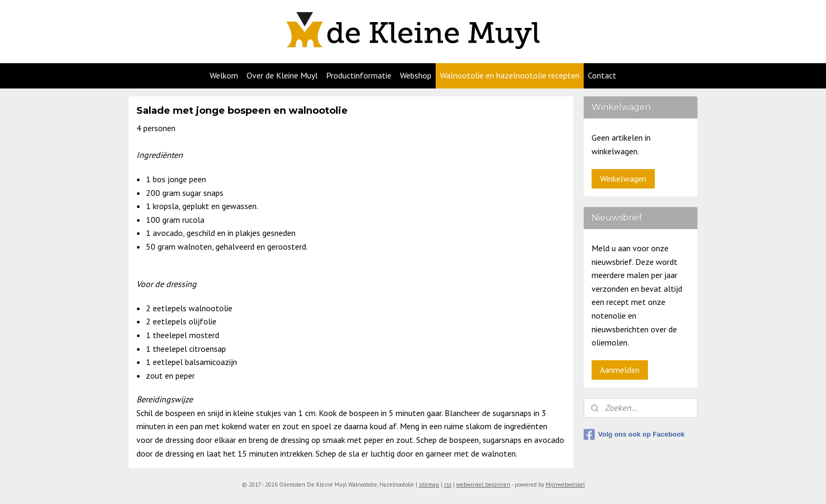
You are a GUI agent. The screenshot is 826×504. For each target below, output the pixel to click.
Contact (602, 75)
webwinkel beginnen (483, 485)
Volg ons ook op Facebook (634, 434)
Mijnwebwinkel (565, 485)
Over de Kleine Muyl (282, 75)
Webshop (416, 75)
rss (448, 485)
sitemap (429, 485)
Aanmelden (620, 370)
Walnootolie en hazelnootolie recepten (510, 75)
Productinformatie (359, 75)
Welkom (224, 75)
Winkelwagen (623, 179)
